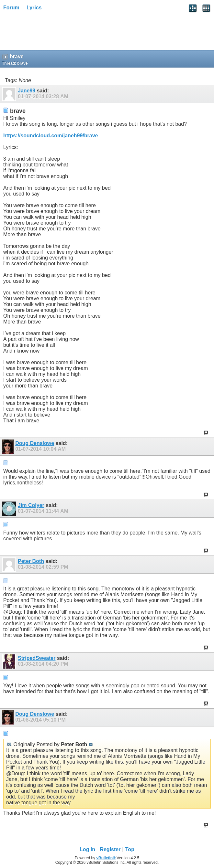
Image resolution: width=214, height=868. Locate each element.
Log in (87, 849)
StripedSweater (37, 658)
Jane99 (27, 91)
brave (22, 63)
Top (130, 849)
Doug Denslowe (35, 443)
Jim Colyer (31, 505)
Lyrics (34, 8)
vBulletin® (106, 858)
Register (110, 849)
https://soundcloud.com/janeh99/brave (51, 136)
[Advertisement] (52, 33)
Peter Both (31, 561)
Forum (11, 8)
